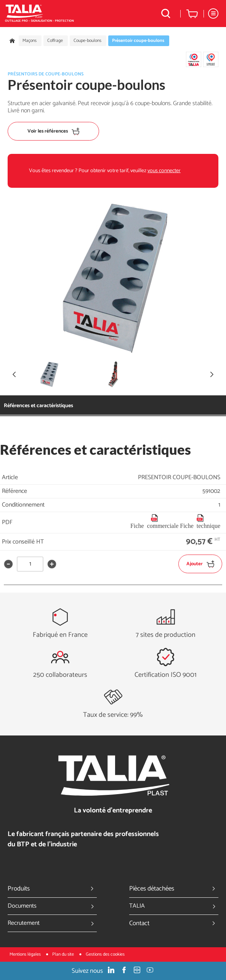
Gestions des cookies (105, 954)
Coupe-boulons (87, 41)
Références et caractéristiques (38, 406)
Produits (52, 889)
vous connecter (164, 171)
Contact (174, 923)
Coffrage (55, 41)
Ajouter (200, 564)
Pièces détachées (174, 889)
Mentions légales (26, 954)
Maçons (30, 41)
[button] (212, 374)
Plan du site (64, 954)
